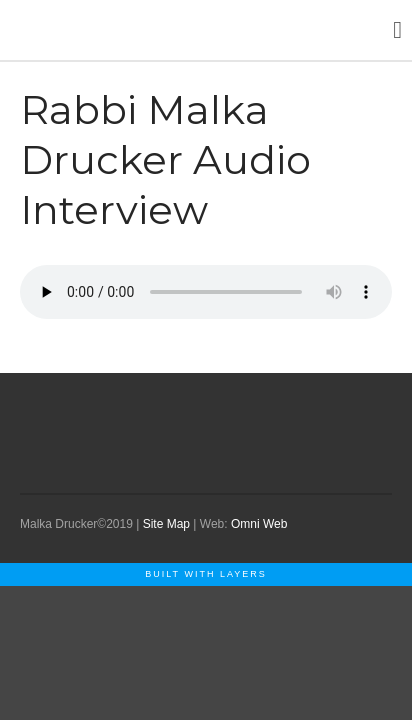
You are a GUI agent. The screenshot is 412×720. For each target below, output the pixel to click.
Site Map (166, 524)
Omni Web (259, 524)
